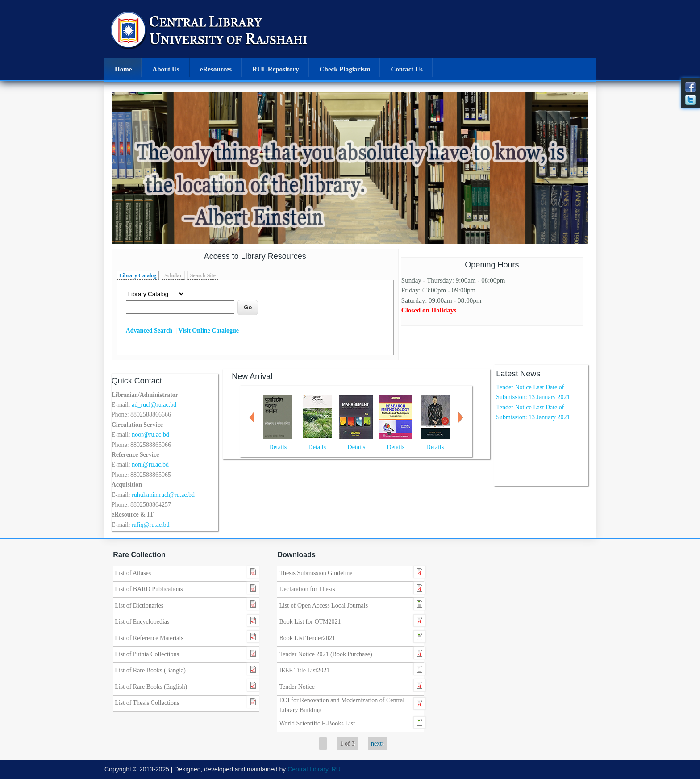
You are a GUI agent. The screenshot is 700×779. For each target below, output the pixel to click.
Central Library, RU (314, 769)
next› (377, 744)
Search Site (203, 275)
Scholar (173, 275)
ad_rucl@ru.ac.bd (154, 405)
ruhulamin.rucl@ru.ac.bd (163, 495)
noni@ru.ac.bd (150, 464)
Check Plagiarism (345, 69)
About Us (166, 69)
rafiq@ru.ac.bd (150, 525)
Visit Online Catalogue (208, 331)
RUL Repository (276, 69)
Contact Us (406, 69)
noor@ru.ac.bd (150, 435)
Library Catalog (138, 275)
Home (123, 69)
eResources (216, 69)
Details (278, 447)
